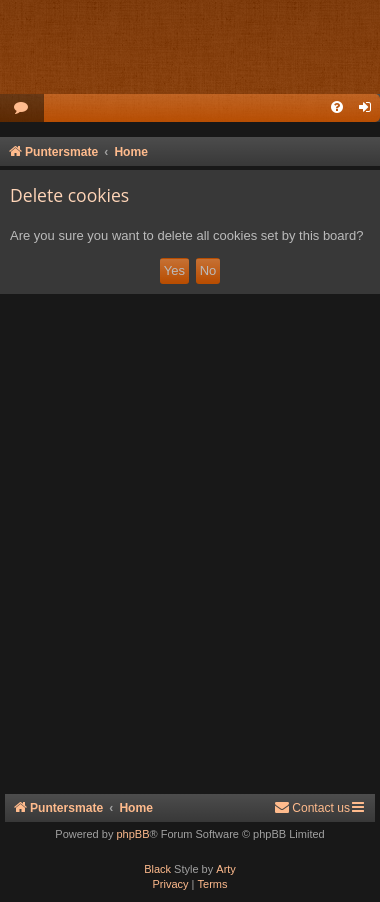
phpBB (132, 834)
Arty (226, 869)
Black (157, 869)
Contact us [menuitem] (312, 807)
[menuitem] (22, 108)
